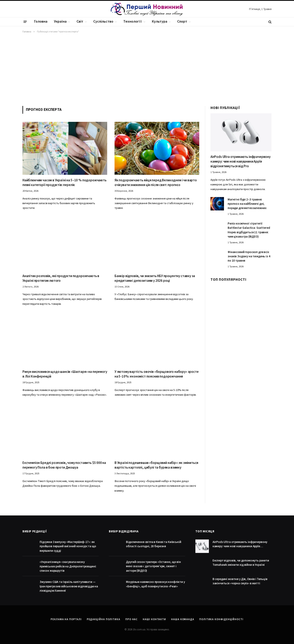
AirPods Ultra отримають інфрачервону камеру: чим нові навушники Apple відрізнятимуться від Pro (241, 162)
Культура (160, 21)
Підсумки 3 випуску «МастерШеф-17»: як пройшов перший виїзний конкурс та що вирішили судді (68, 546)
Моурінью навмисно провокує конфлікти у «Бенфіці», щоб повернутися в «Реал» (155, 584)
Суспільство (103, 21)
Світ (80, 21)
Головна (41, 21)
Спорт (182, 21)
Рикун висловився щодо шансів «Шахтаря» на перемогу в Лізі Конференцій (65, 374)
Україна (60, 21)
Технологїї (133, 21)
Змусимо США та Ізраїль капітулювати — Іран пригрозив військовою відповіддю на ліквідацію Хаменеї (69, 586)
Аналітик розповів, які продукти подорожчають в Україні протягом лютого (61, 279)
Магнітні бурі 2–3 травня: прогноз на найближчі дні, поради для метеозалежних (247, 204)
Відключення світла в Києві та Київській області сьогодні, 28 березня (154, 544)
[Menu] (25, 22)
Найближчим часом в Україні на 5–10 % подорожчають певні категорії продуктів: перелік (65, 183)
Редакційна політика (104, 619)
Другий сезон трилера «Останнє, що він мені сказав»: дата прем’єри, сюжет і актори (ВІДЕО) (153, 566)
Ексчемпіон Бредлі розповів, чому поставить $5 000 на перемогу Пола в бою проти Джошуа (64, 465)
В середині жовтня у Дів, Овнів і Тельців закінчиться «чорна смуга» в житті (240, 581)
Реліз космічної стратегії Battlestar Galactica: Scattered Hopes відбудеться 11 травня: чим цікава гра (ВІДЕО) (249, 230)
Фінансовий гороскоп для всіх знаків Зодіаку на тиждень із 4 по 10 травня (249, 256)
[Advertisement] (147, 69)
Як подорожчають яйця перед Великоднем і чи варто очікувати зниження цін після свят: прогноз (156, 183)
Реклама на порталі (66, 619)
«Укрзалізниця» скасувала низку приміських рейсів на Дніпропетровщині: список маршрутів (68, 566)
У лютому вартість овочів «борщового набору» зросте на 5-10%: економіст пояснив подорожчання (157, 374)
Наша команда (183, 619)
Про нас (131, 619)
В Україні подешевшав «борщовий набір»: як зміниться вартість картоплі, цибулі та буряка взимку (156, 465)
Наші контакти (154, 619)
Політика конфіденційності (221, 619)
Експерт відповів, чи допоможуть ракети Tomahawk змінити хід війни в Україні (241, 563)
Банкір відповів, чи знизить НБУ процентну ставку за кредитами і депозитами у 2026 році (155, 279)
